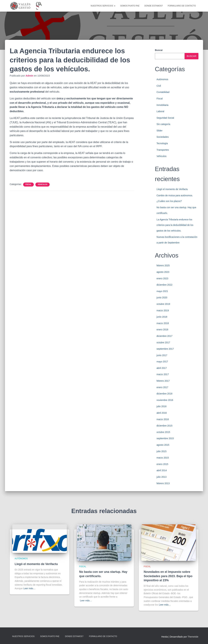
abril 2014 (162, 470)
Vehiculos (43, 184)
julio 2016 (162, 406)
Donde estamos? (154, 6)
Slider (160, 131)
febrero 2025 (163, 265)
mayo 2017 (162, 362)
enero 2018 (162, 330)
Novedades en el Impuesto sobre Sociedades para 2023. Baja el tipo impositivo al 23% (168, 576)
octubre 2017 (163, 342)
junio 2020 (162, 298)
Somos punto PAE (130, 6)
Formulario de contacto (182, 6)
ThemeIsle (193, 637)
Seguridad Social (165, 118)
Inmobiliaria (162, 105)
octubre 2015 (163, 432)
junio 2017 (162, 355)
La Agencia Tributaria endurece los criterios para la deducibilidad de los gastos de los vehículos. (175, 225)
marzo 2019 (163, 310)
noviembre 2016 (165, 400)
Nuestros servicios (103, 6)
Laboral (160, 111)
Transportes (163, 150)
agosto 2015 (163, 445)
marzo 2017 (163, 374)
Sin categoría (163, 124)
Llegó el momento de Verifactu (172, 189)
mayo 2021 (162, 291)
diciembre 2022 (164, 285)
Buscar (159, 50)
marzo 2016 (163, 419)
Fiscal (28, 184)
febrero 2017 (163, 381)
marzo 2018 (163, 323)
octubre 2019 (163, 304)
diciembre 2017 (164, 336)
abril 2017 (162, 368)
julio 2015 (162, 451)
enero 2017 (162, 387)
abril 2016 (162, 413)
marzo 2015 (163, 458)
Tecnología (162, 143)
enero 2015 (162, 464)
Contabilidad (163, 92)
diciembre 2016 (164, 394)
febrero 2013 (163, 483)
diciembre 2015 (164, 426)
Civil (159, 86)
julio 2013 (162, 477)
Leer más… (29, 588)
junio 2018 (162, 317)
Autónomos (162, 79)
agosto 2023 (163, 272)
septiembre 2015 (165, 438)
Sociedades (163, 137)
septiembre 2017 (165, 349)
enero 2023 (162, 278)
